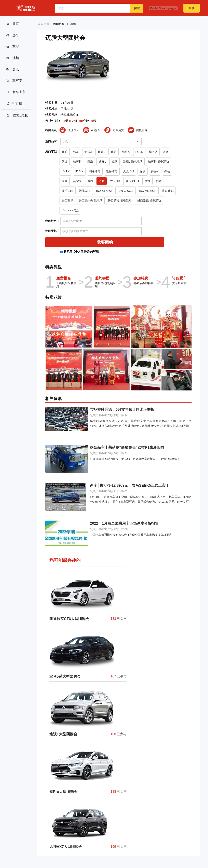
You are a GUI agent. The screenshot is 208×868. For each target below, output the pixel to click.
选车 (12, 35)
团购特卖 (59, 24)
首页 (12, 24)
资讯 (12, 69)
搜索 (137, 8)
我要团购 (105, 242)
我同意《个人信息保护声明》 (82, 252)
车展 (12, 47)
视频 (12, 58)
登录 (192, 8)
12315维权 (17, 115)
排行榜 (14, 104)
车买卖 (14, 81)
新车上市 (16, 92)
